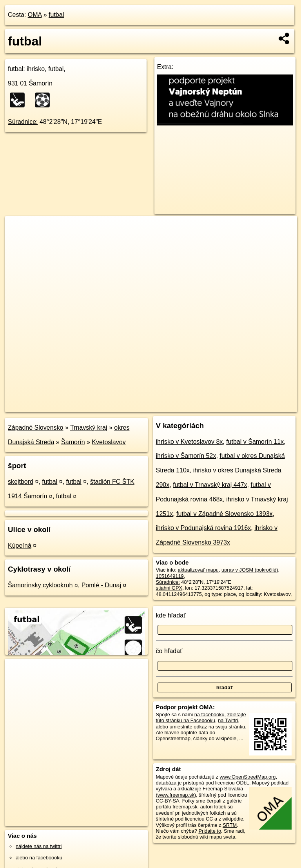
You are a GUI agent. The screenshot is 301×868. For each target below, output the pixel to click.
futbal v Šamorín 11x (255, 442)
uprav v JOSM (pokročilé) (250, 570)
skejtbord (21, 482)
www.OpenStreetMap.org (248, 777)
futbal (56, 15)
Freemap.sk (202, 406)
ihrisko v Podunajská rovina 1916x (204, 528)
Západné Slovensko (35, 428)
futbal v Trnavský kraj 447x (210, 485)
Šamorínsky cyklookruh (40, 585)
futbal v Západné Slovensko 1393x (225, 514)
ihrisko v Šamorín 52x (186, 456)
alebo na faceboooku (39, 858)
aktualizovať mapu (198, 570)
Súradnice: (23, 122)
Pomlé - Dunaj (101, 585)
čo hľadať (169, 651)
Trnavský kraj (89, 428)
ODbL (242, 783)
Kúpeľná (20, 546)
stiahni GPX (169, 588)
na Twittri (228, 720)
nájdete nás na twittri (39, 846)
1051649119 (170, 576)
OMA (35, 15)
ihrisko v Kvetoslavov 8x (189, 442)
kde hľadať (171, 615)
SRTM (230, 825)
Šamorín (73, 442)
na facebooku (209, 715)
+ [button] (19, 229)
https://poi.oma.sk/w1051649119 (261, 406)
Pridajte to (210, 831)
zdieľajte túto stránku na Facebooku (201, 717)
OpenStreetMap (161, 406)
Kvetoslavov (109, 442)
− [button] (19, 242)
